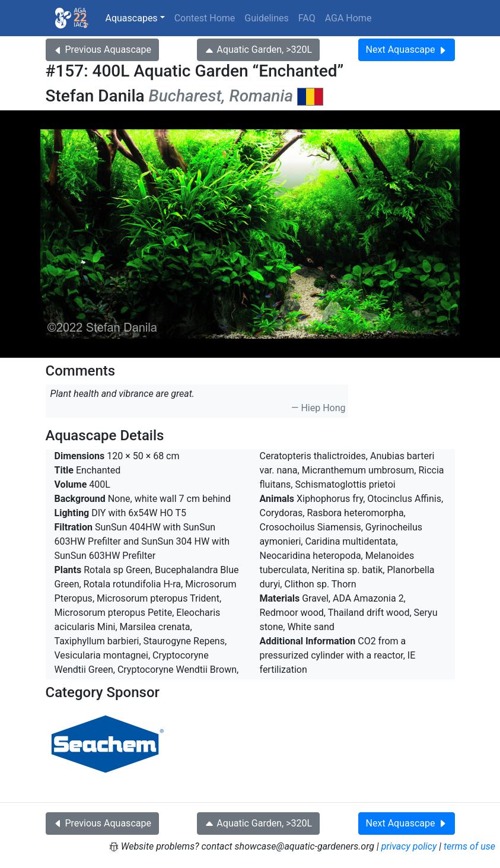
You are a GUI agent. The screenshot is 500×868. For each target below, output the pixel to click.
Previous (102, 50)
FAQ (307, 18)
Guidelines (266, 18)
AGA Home (348, 18)
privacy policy (409, 846)
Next (407, 50)
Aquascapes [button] (132, 18)
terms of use (469, 846)
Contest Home (205, 18)
